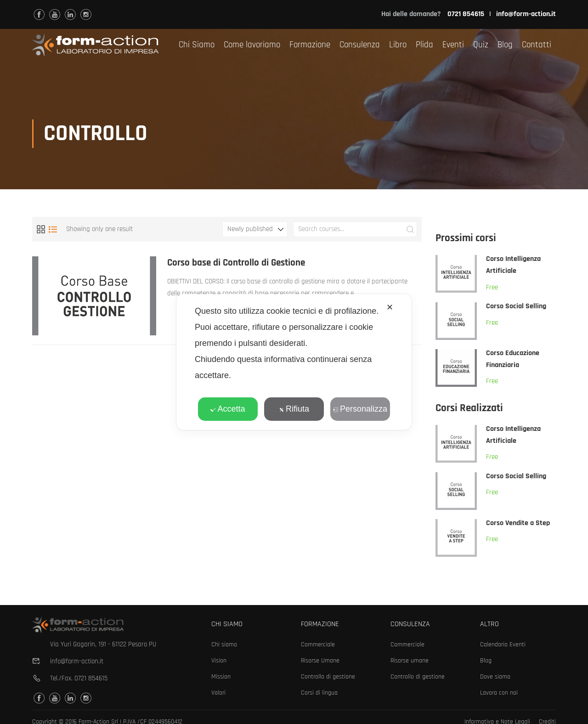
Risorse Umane (320, 661)
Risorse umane (410, 661)
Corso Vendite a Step (518, 525)
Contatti (537, 45)
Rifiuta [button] (294, 409)
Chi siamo (224, 645)
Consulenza (360, 45)
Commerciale (318, 645)
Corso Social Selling (516, 308)
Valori (218, 693)
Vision (219, 661)
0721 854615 (91, 678)
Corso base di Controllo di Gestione (237, 264)
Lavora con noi (499, 693)
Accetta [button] (228, 409)
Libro (398, 45)
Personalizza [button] (360, 409)
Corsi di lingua (319, 693)
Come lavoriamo (252, 45)
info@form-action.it (526, 14)
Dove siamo (495, 677)
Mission (221, 677)
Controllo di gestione (328, 677)
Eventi (453, 45)
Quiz (481, 45)
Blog (505, 45)
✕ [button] (390, 307)
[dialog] (294, 362)
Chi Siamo (197, 45)
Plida (424, 45)
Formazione (310, 45)
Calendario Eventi (503, 645)
